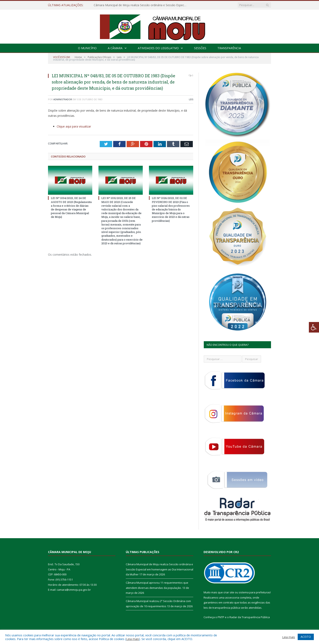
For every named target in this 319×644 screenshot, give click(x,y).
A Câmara (115, 48)
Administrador (63, 99)
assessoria (232, 597)
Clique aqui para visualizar (74, 126)
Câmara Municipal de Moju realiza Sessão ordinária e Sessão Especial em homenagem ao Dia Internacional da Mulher (141, 5)
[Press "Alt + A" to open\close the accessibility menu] (314, 327)
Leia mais (133, 639)
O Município (87, 48)
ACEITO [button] (306, 637)
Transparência (229, 48)
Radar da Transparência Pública (250, 617)
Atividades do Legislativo (158, 48)
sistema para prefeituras (254, 592)
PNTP (221, 617)
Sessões (200, 48)
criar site (229, 592)
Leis (191, 99)
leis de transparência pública (222, 608)
